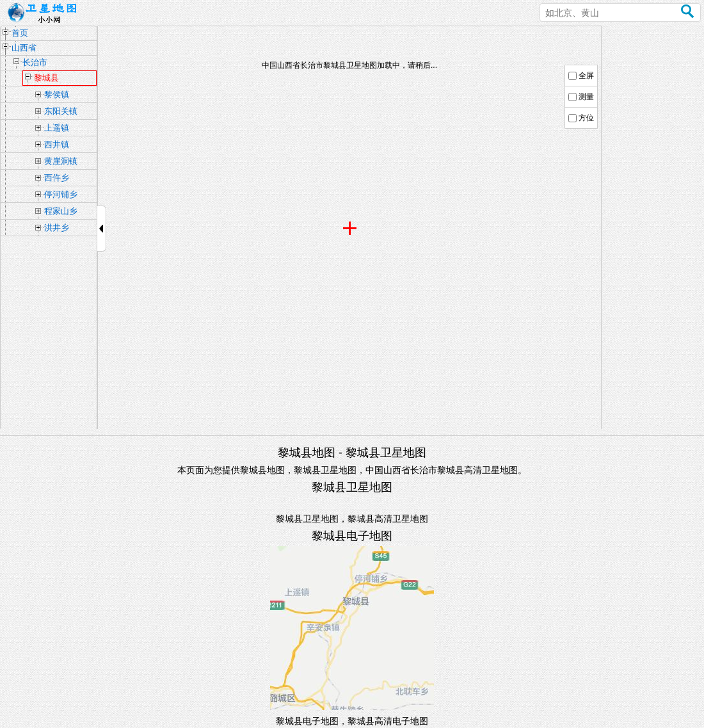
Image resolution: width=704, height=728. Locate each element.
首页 (20, 33)
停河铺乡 (61, 194)
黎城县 (46, 78)
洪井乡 (57, 228)
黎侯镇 (57, 94)
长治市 (35, 62)
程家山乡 (61, 211)
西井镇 (57, 144)
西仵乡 (57, 178)
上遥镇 (57, 128)
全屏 (586, 76)
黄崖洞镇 (61, 161)
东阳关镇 (61, 111)
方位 (586, 118)
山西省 (24, 48)
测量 (586, 97)
